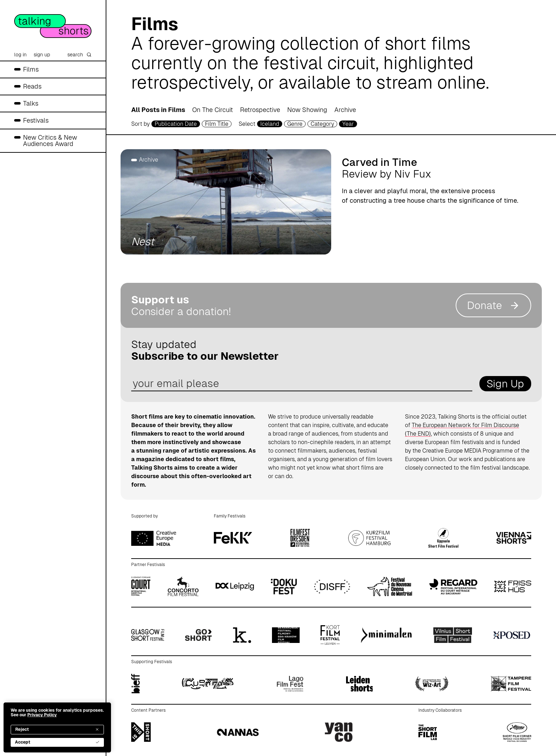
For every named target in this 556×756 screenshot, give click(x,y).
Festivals (36, 120)
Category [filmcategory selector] (322, 124)
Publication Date (176, 124)
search (79, 55)
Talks (31, 103)
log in (20, 55)
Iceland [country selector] (270, 124)
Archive (345, 110)
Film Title (217, 124)
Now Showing (307, 110)
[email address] (302, 384)
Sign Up (505, 384)
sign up (42, 55)
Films (31, 69)
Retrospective (260, 110)
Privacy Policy (42, 715)
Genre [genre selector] (295, 124)
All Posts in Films (158, 110)
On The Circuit (213, 110)
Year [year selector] (348, 124)
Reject (57, 729)
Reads (32, 86)
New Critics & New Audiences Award (50, 141)
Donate (493, 305)
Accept (57, 742)
